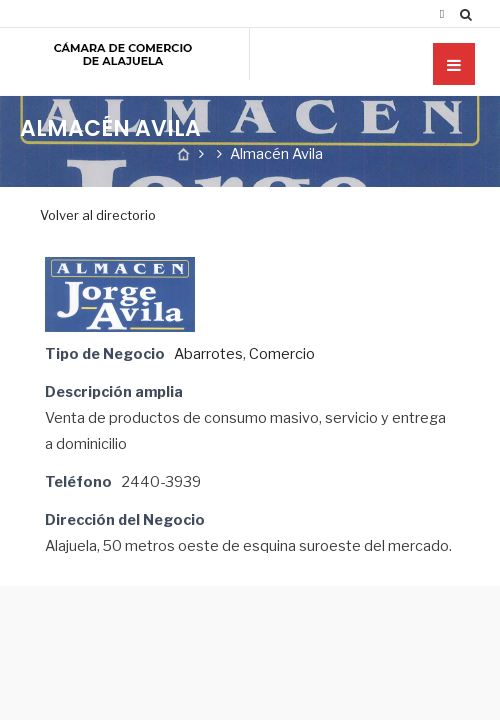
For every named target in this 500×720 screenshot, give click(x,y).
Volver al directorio (98, 215)
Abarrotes (208, 354)
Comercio (282, 354)
